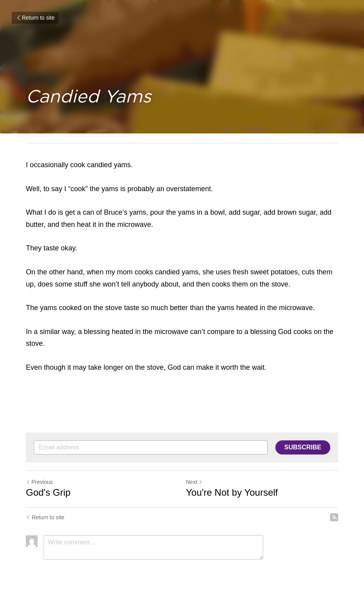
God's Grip (48, 492)
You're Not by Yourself (232, 492)
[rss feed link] (334, 517)
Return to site (35, 18)
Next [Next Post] (194, 482)
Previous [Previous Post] (39, 482)
